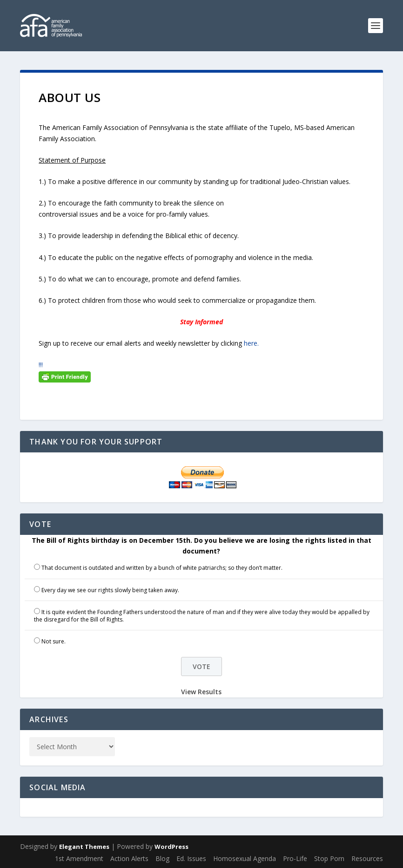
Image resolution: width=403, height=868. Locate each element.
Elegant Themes (84, 847)
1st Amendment (79, 858)
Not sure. (54, 641)
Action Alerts (129, 858)
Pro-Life (295, 858)
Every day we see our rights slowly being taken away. (110, 590)
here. (251, 343)
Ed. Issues (191, 858)
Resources (367, 858)
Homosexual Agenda (245, 858)
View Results (201, 692)
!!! (41, 365)
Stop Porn (329, 858)
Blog (162, 858)
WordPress (171, 847)
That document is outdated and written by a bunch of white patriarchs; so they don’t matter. (162, 568)
